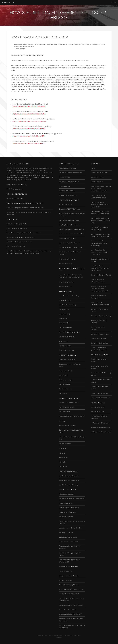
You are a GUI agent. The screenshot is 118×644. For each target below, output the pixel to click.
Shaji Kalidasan (49, 636)
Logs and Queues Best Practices (69, 243)
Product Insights (64, 323)
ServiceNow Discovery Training (101, 316)
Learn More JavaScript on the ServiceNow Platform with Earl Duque (101, 220)
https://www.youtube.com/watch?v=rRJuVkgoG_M (29, 106)
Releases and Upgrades (67, 494)
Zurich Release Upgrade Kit (68, 512)
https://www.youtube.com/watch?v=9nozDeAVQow (29, 121)
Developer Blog (64, 309)
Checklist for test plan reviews (100, 398)
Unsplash (60, 636)
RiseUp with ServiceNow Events (69, 480)
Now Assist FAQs (65, 177)
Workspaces (63, 393)
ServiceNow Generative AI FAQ (69, 182)
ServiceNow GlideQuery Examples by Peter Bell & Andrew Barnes (99, 243)
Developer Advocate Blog (67, 305)
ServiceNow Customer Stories (69, 403)
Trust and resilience (65, 389)
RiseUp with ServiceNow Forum (69, 476)
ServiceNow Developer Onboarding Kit (19, 242)
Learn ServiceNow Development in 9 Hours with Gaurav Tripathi (100, 268)
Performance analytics (66, 380)
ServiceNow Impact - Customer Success (72, 416)
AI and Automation (65, 186)
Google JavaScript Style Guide (69, 576)
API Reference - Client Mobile (100, 423)
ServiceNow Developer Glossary (69, 220)
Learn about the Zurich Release (69, 508)
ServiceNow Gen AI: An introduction (70, 173)
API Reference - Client (98, 412)
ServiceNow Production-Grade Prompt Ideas (21, 237)
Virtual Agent (63, 375)
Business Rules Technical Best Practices (72, 234)
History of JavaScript (66, 571)
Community (63, 448)
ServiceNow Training (66, 264)
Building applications (66, 205)
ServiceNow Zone (8, 2)
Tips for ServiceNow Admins (16, 246)
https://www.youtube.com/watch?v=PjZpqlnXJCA (29, 143)
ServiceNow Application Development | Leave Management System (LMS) (99, 289)
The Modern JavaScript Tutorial (69, 585)
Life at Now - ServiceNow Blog (69, 296)
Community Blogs (65, 300)
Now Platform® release (67, 350)
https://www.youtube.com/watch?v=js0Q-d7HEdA (29, 129)
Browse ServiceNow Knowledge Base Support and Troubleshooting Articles (101, 188)
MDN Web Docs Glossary (67, 610)
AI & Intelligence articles (67, 191)
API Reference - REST (98, 407)
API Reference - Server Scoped (101, 432)
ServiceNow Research (66, 327)
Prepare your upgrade (66, 532)
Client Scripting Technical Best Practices (72, 229)
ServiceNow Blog (65, 314)
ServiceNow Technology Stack (16, 224)
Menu (115, 2)
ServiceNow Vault (65, 384)
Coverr (68, 636)
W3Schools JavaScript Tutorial (69, 594)
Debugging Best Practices (67, 238)
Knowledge (63, 462)
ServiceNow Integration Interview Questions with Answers (25, 208)
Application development (67, 360)
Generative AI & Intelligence (68, 195)
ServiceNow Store (65, 346)
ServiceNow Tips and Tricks (100, 334)
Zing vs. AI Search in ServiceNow (17, 228)
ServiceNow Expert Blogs (15, 198)
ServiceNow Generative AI (67, 168)
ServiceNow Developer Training (101, 275)
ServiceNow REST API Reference (69, 209)
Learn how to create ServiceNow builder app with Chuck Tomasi (100, 204)
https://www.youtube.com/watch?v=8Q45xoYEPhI (29, 136)
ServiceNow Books (65, 287)
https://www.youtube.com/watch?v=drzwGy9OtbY (29, 114)
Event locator (63, 458)
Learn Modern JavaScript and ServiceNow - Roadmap (24, 233)
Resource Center (64, 412)
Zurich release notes (66, 503)
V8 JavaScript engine (66, 580)
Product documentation (67, 407)
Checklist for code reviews (99, 393)
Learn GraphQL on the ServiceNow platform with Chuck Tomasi (99, 252)
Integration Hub (64, 341)
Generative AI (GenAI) (66, 371)
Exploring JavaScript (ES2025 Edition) (71, 605)
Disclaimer (73, 636)
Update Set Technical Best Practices (70, 247)
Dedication (59, 637)
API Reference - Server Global (100, 427)
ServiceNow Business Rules (100, 343)
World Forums (64, 466)
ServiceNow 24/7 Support (68, 426)
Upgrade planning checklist (68, 537)
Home (93, 168)
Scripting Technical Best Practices (70, 225)
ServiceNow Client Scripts (99, 339)
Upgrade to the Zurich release (69, 542)
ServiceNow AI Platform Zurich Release (72, 499)
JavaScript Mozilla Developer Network (71, 589)
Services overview (65, 444)
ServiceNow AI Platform (67, 337)
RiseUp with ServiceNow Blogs (69, 485)
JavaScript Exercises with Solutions (70, 614)
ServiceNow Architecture (15, 189)
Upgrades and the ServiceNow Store (71, 528)
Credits (79, 636)
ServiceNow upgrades (66, 517)
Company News (64, 318)
